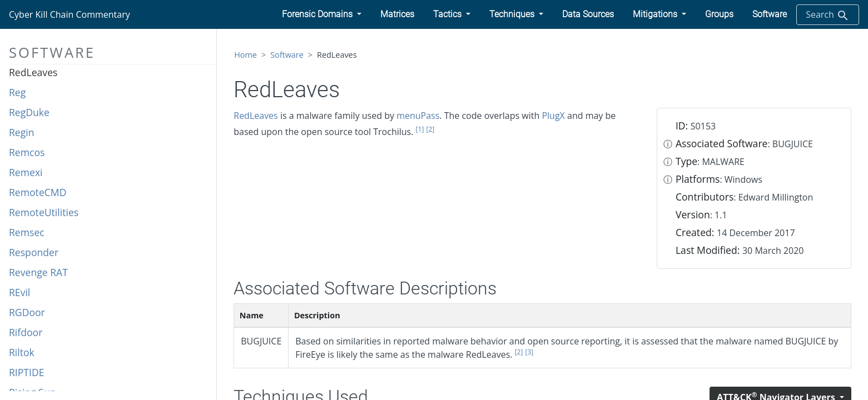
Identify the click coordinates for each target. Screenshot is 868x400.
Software (287, 55)
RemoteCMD (38, 192)
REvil (19, 292)
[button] (322, 14)
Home (245, 55)
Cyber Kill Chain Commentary (70, 14)
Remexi (26, 172)
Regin (22, 132)
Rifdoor (26, 332)
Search (828, 15)
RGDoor (27, 312)
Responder (34, 252)
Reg (17, 92)
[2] (430, 129)
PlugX (553, 116)
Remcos (27, 152)
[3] (530, 352)
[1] (420, 129)
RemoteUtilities (44, 212)
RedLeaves (33, 72)
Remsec (27, 232)
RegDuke (29, 112)
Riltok (22, 352)
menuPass (418, 116)
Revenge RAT (38, 272)
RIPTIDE (27, 372)
